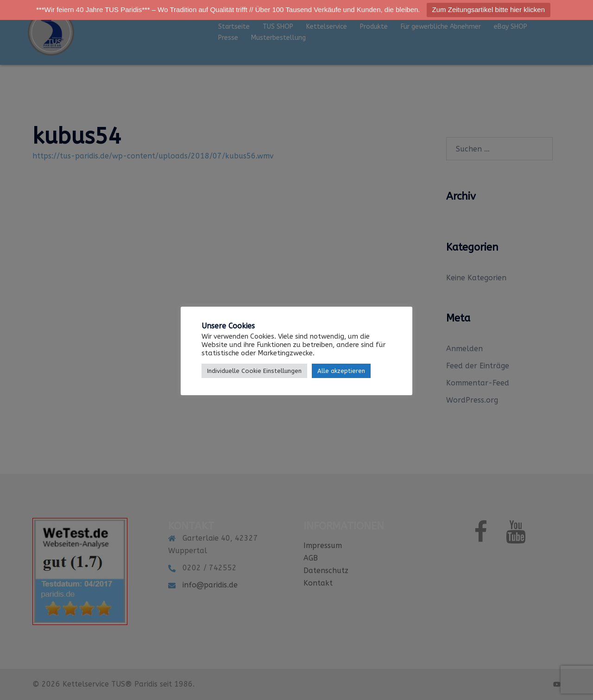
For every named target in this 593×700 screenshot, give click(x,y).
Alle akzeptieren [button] (341, 371)
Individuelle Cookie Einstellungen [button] (254, 371)
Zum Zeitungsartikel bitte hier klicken (489, 9)
